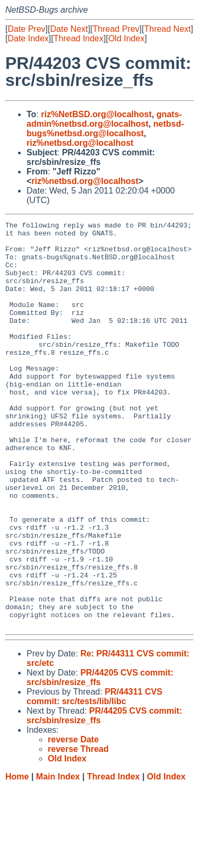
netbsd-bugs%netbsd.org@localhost (105, 129)
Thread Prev (116, 29)
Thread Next (167, 29)
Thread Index (79, 38)
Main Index (58, 858)
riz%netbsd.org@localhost (80, 143)
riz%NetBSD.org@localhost (96, 114)
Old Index (126, 38)
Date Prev (26, 29)
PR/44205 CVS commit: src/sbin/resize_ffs (100, 759)
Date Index (28, 38)
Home (17, 858)
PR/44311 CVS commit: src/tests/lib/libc (94, 778)
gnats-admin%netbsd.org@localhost (104, 119)
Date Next (69, 29)
